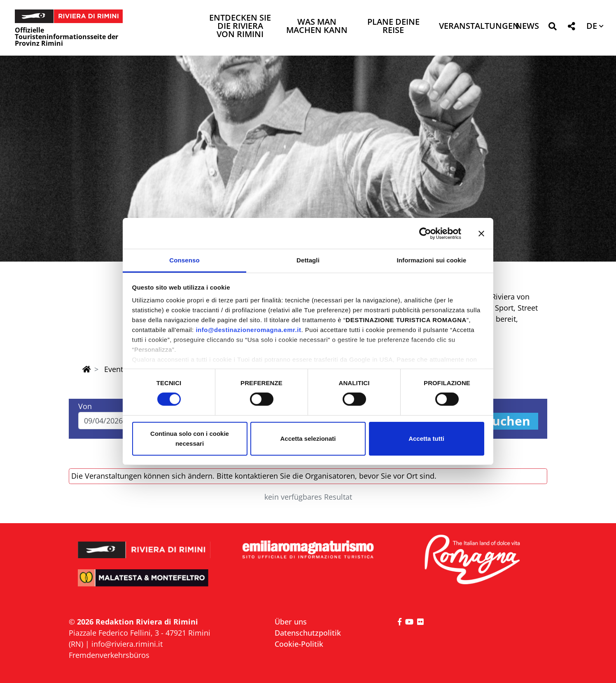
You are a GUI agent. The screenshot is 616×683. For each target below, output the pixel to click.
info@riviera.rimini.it (127, 644)
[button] (552, 28)
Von (85, 406)
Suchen (508, 421)
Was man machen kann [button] (317, 27)
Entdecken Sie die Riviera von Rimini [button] (240, 27)
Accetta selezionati (308, 439)
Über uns (291, 622)
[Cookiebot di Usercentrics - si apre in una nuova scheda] (425, 233)
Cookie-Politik (299, 644)
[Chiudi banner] (481, 233)
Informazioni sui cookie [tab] (432, 260)
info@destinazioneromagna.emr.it (248, 330)
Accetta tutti (426, 439)
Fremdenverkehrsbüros (109, 655)
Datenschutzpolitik (308, 633)
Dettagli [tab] (308, 260)
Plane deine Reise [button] (393, 27)
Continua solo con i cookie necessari (190, 439)
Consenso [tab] (184, 260)
